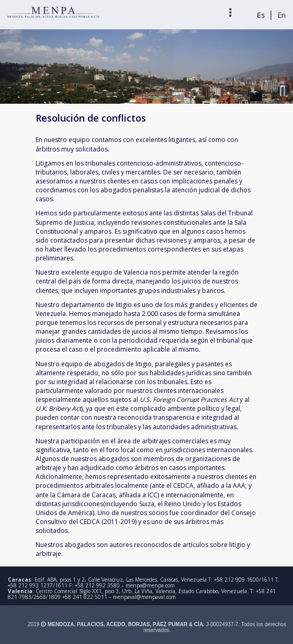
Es (261, 15)
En (281, 15)
